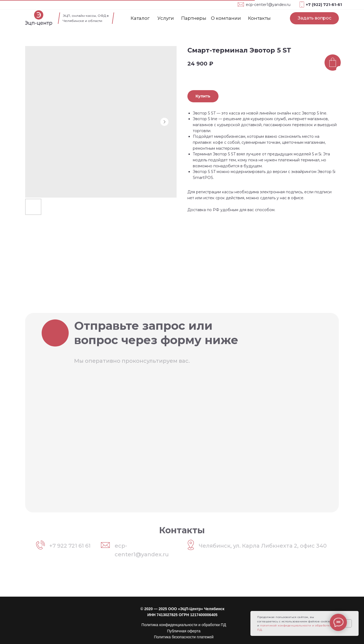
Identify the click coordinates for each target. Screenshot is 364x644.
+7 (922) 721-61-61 (324, 5)
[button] (314, 18)
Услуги (166, 18)
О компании (226, 18)
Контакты (259, 18)
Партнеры (194, 18)
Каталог (140, 18)
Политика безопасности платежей (184, 637)
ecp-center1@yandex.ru (268, 5)
